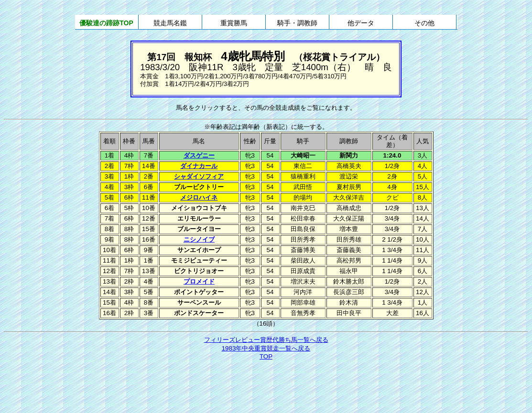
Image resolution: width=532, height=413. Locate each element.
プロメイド (199, 281)
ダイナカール (199, 166)
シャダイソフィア (199, 176)
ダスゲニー (199, 155)
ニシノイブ (199, 239)
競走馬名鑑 (170, 23)
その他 (424, 23)
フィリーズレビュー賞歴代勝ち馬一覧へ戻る (266, 340)
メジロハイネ (199, 197)
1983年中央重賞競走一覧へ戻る (266, 348)
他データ (361, 23)
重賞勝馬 (234, 23)
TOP (266, 356)
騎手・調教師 (297, 23)
